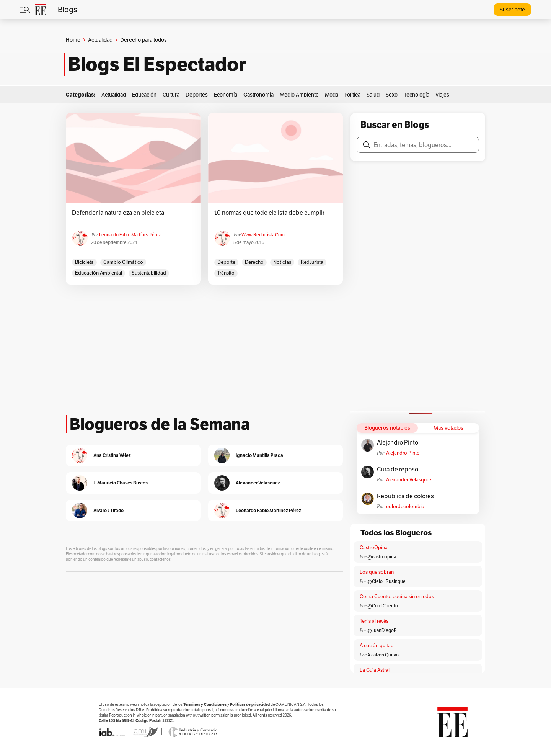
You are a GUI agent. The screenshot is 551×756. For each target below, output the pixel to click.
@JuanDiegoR (382, 630)
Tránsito (226, 273)
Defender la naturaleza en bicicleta (118, 213)
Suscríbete (512, 10)
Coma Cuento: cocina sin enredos (397, 596)
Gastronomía (258, 95)
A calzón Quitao (383, 655)
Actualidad (100, 40)
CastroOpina (374, 547)
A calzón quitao (377, 646)
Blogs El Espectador (157, 64)
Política (352, 95)
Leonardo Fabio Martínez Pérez (130, 235)
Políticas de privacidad (250, 704)
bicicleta (84, 262)
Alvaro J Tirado (108, 510)
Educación (144, 95)
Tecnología (417, 95)
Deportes (197, 95)
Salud (373, 95)
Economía (226, 95)
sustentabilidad (149, 273)
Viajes (442, 95)
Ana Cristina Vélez (112, 455)
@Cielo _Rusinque (386, 581)
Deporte (226, 262)
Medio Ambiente (299, 95)
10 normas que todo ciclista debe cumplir (269, 213)
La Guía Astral (375, 670)
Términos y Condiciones (205, 704)
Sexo (392, 95)
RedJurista (312, 262)
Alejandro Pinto (398, 443)
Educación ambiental (99, 273)
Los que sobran (377, 572)
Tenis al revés (374, 621)
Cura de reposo (398, 470)
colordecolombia (405, 506)
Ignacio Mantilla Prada (259, 455)
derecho (254, 262)
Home (73, 40)
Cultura (171, 95)
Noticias (282, 262)
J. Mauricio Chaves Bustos (121, 483)
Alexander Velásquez (409, 480)
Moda (332, 95)
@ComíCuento (383, 606)
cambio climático (123, 262)
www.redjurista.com (263, 235)
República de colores (405, 496)
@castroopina (382, 557)
